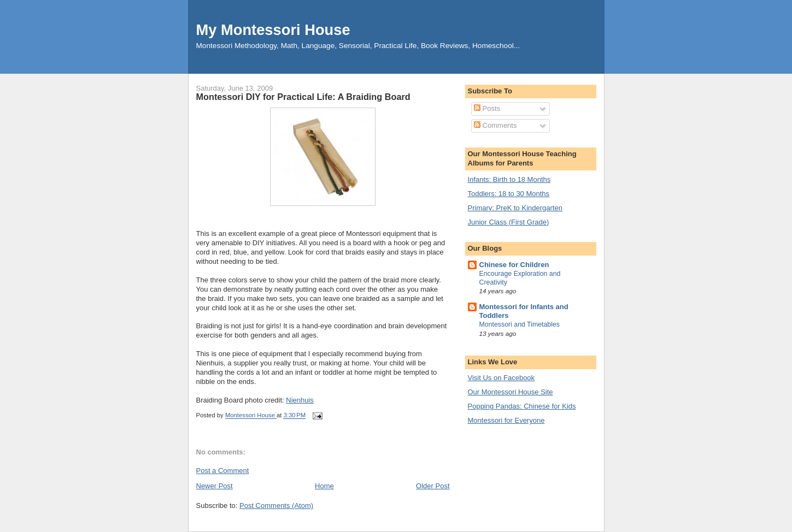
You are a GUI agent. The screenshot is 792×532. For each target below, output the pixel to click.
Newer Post (215, 486)
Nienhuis (300, 400)
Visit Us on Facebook (501, 378)
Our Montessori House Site (511, 392)
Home (324, 486)
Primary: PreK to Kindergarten (515, 208)
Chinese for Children (514, 265)
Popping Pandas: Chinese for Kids (522, 406)
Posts (487, 108)
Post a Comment (223, 471)
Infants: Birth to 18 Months (509, 179)
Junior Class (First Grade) (509, 222)
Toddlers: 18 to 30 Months (509, 194)
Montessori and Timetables (520, 324)
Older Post (433, 486)
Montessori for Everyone (506, 420)
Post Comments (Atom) (276, 506)
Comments (495, 125)
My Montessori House (273, 30)
